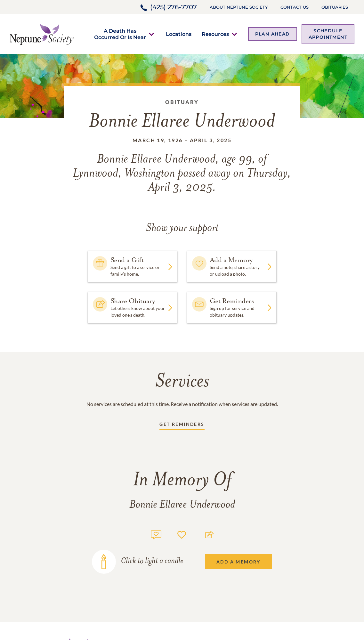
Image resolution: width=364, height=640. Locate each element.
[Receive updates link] (182, 425)
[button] (120, 34)
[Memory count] (156, 534)
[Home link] (42, 33)
